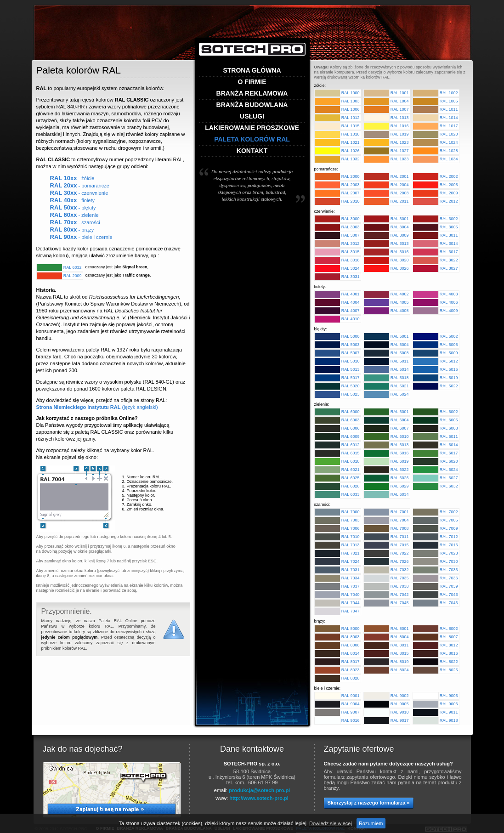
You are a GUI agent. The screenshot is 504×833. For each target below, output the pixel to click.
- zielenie (74, 215)
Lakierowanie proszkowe (252, 128)
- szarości (75, 222)
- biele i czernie (81, 237)
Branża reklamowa (252, 93)
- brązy (72, 230)
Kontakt (252, 151)
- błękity (73, 208)
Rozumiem (371, 823)
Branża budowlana (252, 105)
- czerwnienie (79, 193)
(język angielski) (97, 407)
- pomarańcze (80, 186)
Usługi (252, 116)
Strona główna (252, 71)
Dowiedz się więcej (331, 823)
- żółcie (72, 178)
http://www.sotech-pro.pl (259, 798)
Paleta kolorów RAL (252, 139)
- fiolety (73, 200)
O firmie (252, 82)
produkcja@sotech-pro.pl (259, 790)
